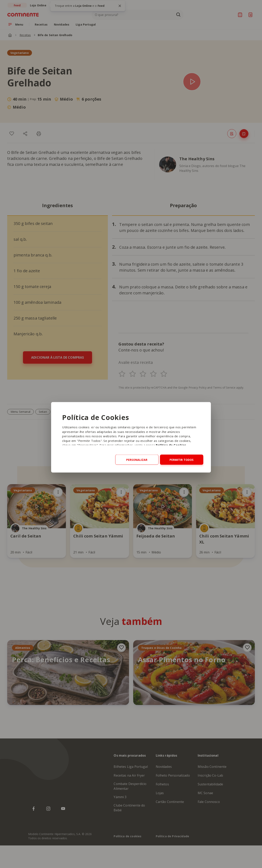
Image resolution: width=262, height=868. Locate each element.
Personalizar (137, 460)
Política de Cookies (171, 445)
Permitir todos (182, 460)
